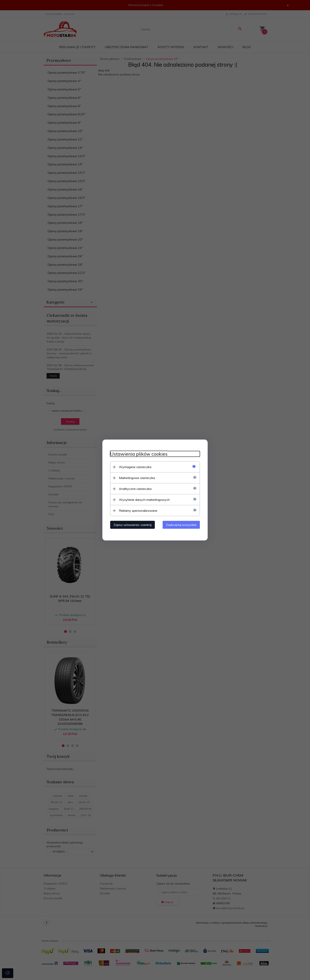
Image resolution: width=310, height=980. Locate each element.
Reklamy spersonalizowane (138, 511)
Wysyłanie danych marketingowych (144, 500)
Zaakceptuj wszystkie (181, 525)
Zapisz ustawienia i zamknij (132, 525)
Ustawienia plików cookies (139, 454)
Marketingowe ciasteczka (137, 478)
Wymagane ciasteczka (135, 467)
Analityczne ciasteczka (135, 489)
